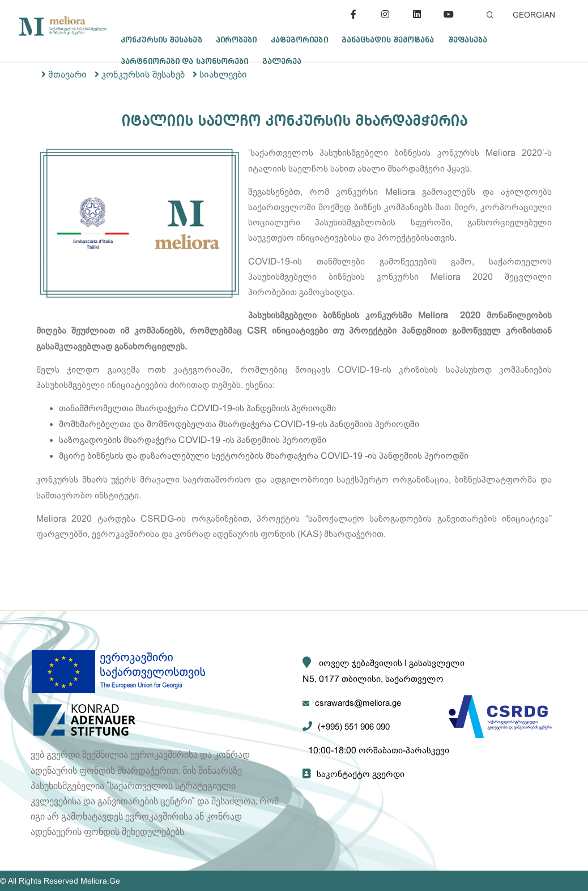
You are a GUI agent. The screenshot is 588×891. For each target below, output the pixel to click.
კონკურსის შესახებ (161, 40)
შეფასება (468, 40)
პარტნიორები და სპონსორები (185, 61)
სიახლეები (223, 74)
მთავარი (67, 74)
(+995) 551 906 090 (354, 726)
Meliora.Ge (100, 881)
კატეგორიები (299, 40)
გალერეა (282, 61)
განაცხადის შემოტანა (388, 40)
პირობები (237, 40)
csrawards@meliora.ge (358, 703)
